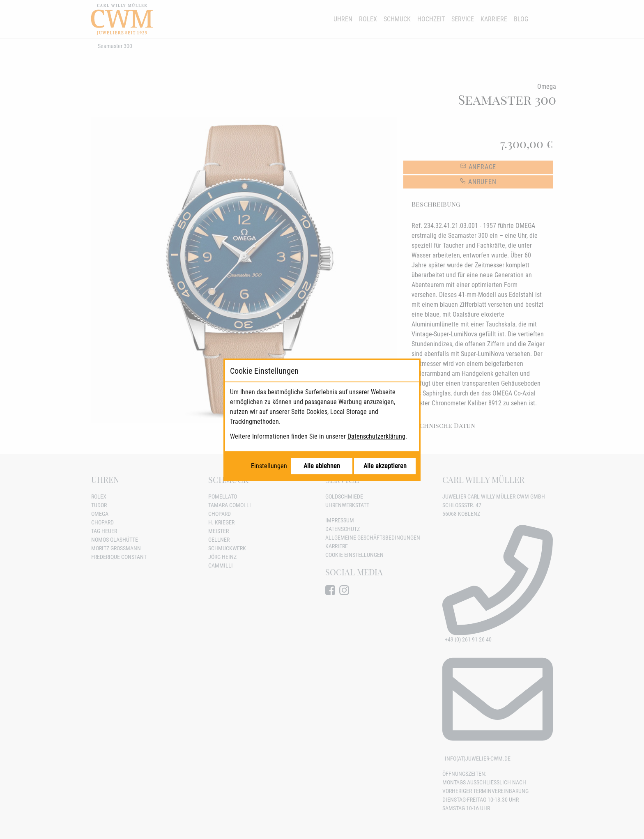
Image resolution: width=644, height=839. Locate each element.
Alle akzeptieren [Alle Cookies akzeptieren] (385, 466)
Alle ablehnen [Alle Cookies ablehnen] (322, 466)
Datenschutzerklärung (376, 436)
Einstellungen (269, 466)
